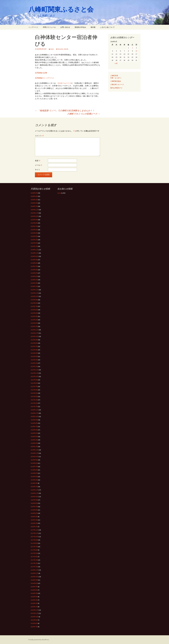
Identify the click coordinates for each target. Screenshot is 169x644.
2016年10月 (34, 577)
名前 (38, 161)
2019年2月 (34, 483)
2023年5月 (34, 313)
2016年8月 (34, 583)
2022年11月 (34, 333)
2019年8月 (34, 463)
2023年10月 (34, 296)
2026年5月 (34, 193)
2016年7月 (34, 587)
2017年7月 (34, 547)
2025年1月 (34, 246)
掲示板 (93, 27)
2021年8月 (34, 383)
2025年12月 (34, 210)
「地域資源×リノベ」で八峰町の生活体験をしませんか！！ (65, 110)
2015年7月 (34, 627)
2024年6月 (34, 270)
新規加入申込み (80, 27)
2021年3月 (34, 400)
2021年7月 (34, 386)
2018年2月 (34, 523)
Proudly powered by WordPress (39, 640)
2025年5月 (34, 233)
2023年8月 (34, 303)
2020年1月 (34, 447)
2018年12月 (34, 490)
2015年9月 (34, 620)
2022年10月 (34, 336)
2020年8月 (34, 423)
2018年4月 (34, 517)
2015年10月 (34, 617)
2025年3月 (34, 240)
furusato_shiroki (63, 49)
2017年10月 (34, 537)
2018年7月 (34, 507)
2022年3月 (34, 360)
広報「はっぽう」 (116, 78)
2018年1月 (34, 527)
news (52, 49)
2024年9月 (34, 260)
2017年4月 (34, 557)
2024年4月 (34, 276)
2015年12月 (34, 610)
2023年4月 (34, 316)
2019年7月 (34, 467)
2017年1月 (34, 567)
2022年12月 (34, 330)
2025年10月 (34, 216)
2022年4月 (34, 356)
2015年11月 (34, 613)
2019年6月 (34, 470)
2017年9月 (34, 540)
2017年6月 (34, 550)
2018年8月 (34, 503)
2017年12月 (34, 530)
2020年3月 (34, 440)
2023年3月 (34, 320)
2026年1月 (34, 206)
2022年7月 (34, 346)
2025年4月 (34, 236)
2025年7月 (34, 226)
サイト (38, 170)
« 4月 (116, 63)
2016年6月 (34, 590)
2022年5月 (34, 353)
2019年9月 (34, 460)
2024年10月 (34, 256)
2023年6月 (34, 310)
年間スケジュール (49, 27)
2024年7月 (34, 266)
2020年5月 (34, 433)
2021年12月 (34, 370)
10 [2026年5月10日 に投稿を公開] (136, 51)
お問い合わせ (65, 27)
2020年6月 (34, 430)
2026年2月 (34, 203)
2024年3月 (34, 280)
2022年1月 (34, 366)
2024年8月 (34, 263)
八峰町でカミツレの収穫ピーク (84, 114)
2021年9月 (34, 380)
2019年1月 (34, 487)
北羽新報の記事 (41, 73)
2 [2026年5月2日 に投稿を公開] (132, 48)
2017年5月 (34, 553)
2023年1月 (34, 326)
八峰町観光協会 (116, 81)
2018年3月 (34, 520)
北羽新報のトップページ (44, 78)
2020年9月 (34, 420)
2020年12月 (34, 410)
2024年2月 (34, 283)
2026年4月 (34, 196)
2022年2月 (34, 363)
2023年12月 (34, 290)
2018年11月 (34, 493)
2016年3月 (34, 600)
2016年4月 (34, 597)
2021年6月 (34, 390)
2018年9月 (34, 500)
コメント (39, 136)
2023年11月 (34, 293)
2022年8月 (34, 343)
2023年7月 (34, 306)
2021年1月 (34, 406)
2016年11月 (34, 573)
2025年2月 (34, 243)
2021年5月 (34, 393)
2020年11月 (34, 413)
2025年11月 (34, 213)
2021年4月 (34, 396)
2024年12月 (34, 250)
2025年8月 (34, 223)
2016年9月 (34, 580)
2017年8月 (34, 543)
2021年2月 (34, 403)
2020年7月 (34, 426)
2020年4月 (34, 437)
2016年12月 (34, 570)
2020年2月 (34, 443)
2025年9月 (34, 220)
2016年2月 (34, 603)
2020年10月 (34, 416)
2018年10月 (34, 497)
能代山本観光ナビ (116, 88)
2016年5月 (34, 593)
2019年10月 (34, 457)
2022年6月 (34, 350)
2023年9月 (34, 300)
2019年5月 (34, 473)
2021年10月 (34, 376)
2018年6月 (34, 510)
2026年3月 (34, 200)
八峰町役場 (114, 76)
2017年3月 (34, 560)
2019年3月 (34, 480)
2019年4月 (34, 477)
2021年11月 (34, 373)
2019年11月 (34, 453)
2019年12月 (34, 450)
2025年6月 (34, 230)
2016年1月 (34, 607)
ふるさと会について (107, 27)
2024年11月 (34, 253)
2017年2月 (34, 563)
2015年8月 (34, 623)
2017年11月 (34, 533)
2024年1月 (34, 286)
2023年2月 (34, 323)
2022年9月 (34, 340)
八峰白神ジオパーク (117, 84)
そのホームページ (64, 83)
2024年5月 (34, 273)
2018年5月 (34, 513)
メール (39, 165)
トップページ (33, 27)
